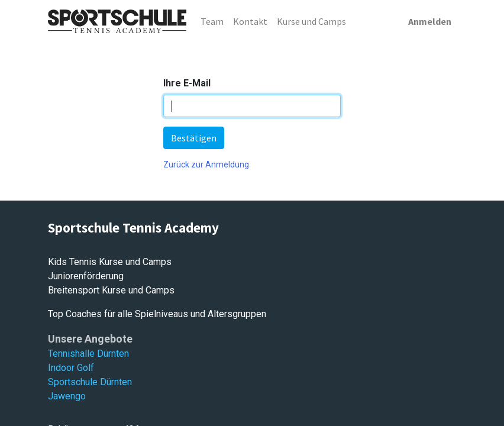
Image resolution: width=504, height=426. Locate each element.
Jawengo (67, 396)
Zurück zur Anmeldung (206, 164)
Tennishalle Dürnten (88, 354)
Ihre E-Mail (187, 83)
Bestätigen (194, 138)
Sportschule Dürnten (90, 382)
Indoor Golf (71, 368)
